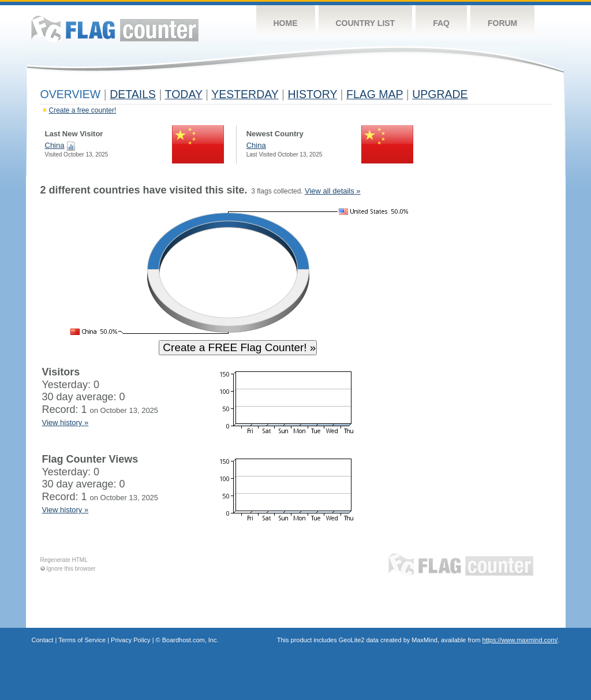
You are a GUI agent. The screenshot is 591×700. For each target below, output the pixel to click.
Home (286, 23)
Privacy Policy (130, 640)
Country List (366, 23)
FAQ (441, 23)
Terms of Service (82, 640)
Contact (43, 640)
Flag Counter (115, 29)
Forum (502, 23)
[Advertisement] (498, 359)
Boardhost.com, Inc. (190, 640)
